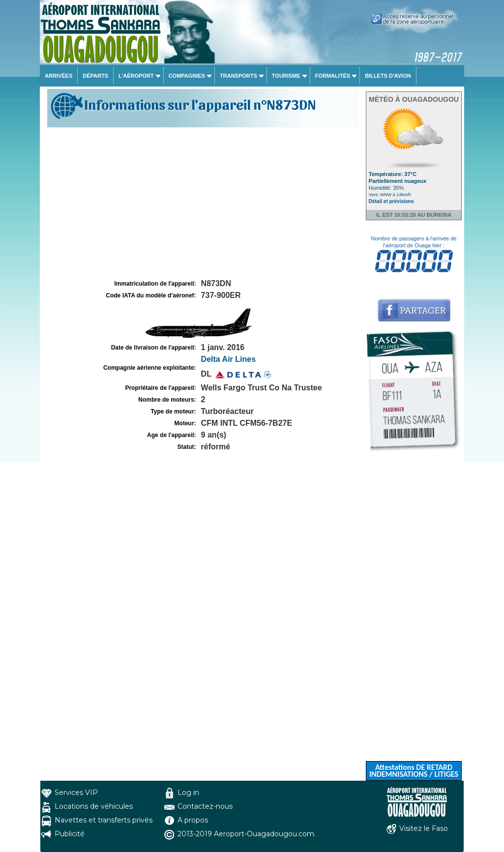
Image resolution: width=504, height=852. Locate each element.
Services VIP (76, 793)
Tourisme (286, 76)
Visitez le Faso (424, 828)
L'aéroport (136, 76)
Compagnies (187, 76)
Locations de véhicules (94, 806)
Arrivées (59, 76)
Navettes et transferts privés (104, 820)
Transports (238, 76)
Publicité (70, 834)
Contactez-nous (205, 806)
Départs (95, 76)
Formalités (333, 76)
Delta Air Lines (228, 359)
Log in (188, 793)
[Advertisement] (202, 204)
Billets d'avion (388, 76)
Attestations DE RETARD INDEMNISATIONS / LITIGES (414, 771)
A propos (193, 820)
